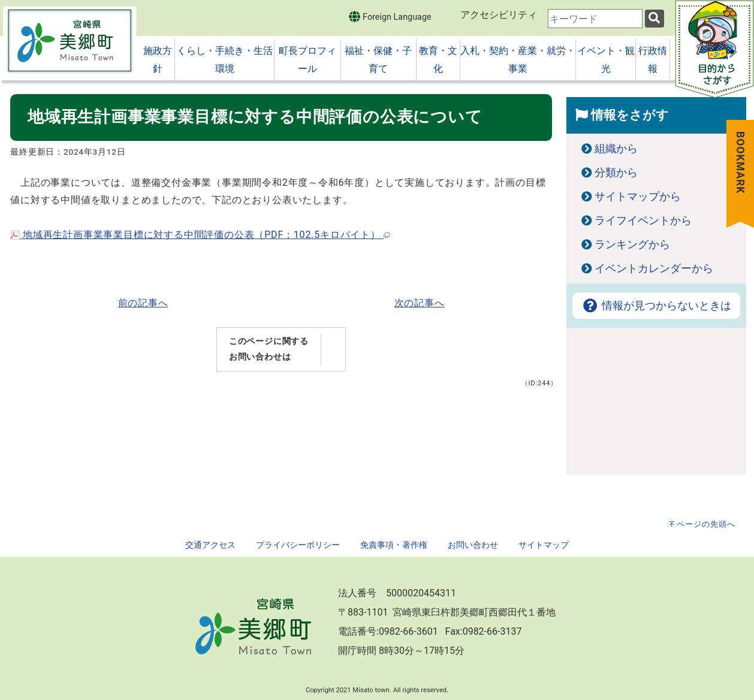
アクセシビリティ (499, 15)
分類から (616, 173)
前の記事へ (143, 303)
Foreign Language (390, 16)
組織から (616, 149)
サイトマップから (638, 197)
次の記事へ (420, 303)
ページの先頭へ (706, 524)
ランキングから (632, 245)
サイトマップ (544, 545)
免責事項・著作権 (394, 545)
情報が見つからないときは (656, 306)
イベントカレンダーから (654, 268)
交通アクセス (210, 545)
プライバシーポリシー (298, 545)
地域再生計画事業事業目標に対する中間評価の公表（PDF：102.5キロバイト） (200, 235)
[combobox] (595, 19)
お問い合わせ (473, 545)
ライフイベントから (643, 221)
